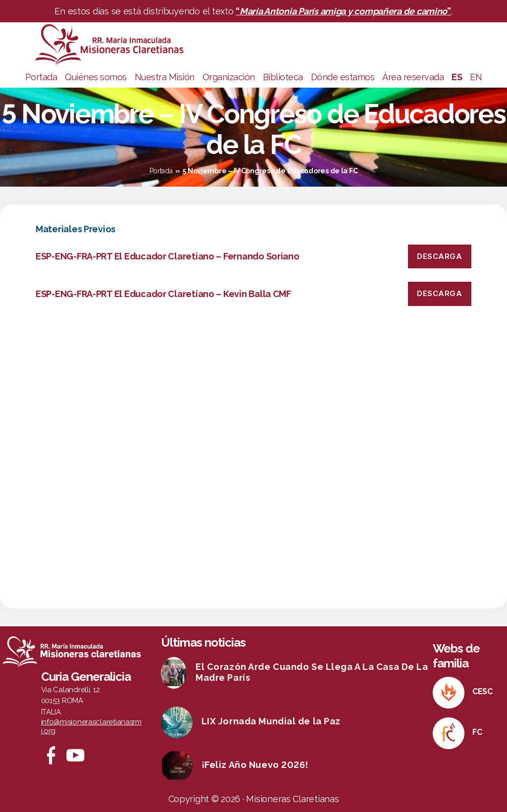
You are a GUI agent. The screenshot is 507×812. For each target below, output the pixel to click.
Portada (41, 77)
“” (343, 11)
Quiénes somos (96, 77)
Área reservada (413, 77)
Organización (229, 77)
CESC (482, 691)
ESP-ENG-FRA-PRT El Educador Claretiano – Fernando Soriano (168, 256)
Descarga (439, 256)
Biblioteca (283, 77)
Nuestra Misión (165, 77)
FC (477, 732)
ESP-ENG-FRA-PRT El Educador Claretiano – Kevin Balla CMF (163, 294)
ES (457, 77)
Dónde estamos (343, 77)
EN (476, 77)
